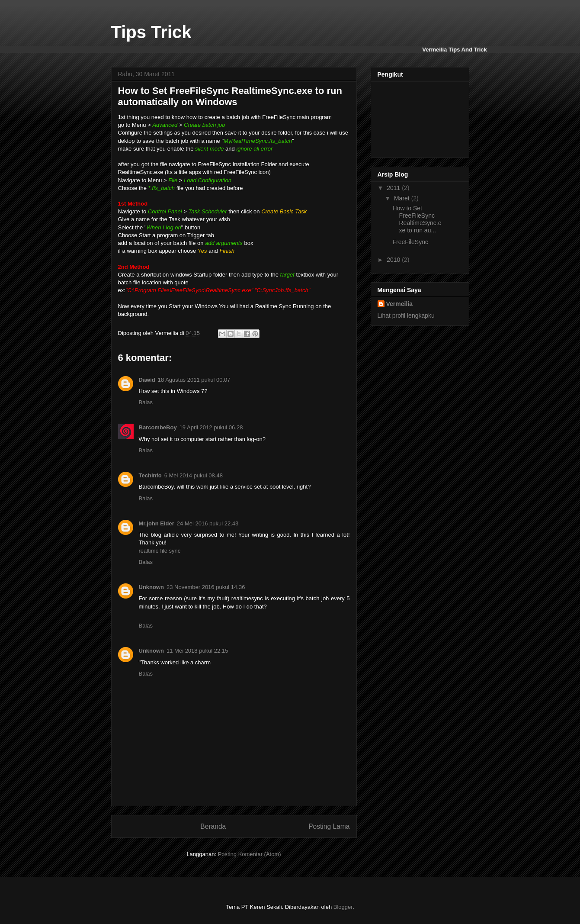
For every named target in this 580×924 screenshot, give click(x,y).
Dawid (147, 380)
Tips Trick (151, 32)
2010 (394, 260)
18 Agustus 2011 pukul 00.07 (194, 380)
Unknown (152, 587)
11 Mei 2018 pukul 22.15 (197, 651)
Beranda (213, 826)
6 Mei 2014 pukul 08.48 (194, 475)
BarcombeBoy (158, 427)
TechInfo (150, 475)
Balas (146, 402)
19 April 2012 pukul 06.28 (211, 427)
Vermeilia (400, 304)
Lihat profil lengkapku (406, 316)
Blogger (343, 907)
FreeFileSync (410, 242)
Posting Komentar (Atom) (250, 854)
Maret (403, 198)
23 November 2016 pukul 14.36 (206, 587)
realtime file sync (160, 551)
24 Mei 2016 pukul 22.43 (208, 523)
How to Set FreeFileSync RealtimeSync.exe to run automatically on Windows (230, 96)
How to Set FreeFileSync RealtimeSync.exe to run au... (417, 219)
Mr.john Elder (157, 523)
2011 (394, 188)
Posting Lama (329, 826)
